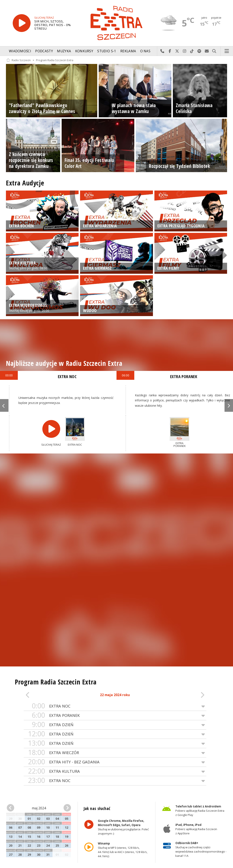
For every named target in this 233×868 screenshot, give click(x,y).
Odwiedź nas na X (177, 51)
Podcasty (44, 51)
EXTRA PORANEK (115, 715)
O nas (145, 51)
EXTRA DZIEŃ (115, 725)
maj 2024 (39, 808)
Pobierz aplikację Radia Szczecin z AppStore (196, 829)
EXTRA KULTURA (115, 771)
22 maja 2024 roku (115, 695)
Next (229, 405)
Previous (4, 405)
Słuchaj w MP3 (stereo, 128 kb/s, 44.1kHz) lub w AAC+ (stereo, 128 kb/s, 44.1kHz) (122, 850)
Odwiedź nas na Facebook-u (170, 51)
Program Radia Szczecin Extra (55, 60)
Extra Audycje (25, 183)
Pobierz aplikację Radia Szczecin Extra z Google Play (200, 811)
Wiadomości (20, 51)
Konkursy (84, 51)
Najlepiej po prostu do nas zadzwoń (162, 51)
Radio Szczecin (19, 60)
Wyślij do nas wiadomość (207, 51)
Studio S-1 (107, 51)
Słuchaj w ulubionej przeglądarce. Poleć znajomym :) (123, 827)
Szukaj (214, 51)
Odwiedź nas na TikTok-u (192, 51)
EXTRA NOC (115, 706)
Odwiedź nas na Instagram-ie (185, 51)
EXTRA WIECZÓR (115, 753)
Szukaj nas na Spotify (199, 51)
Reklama (128, 51)
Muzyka (64, 51)
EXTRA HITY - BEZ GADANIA (115, 762)
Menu (227, 51)
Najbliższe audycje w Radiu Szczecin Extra (64, 363)
